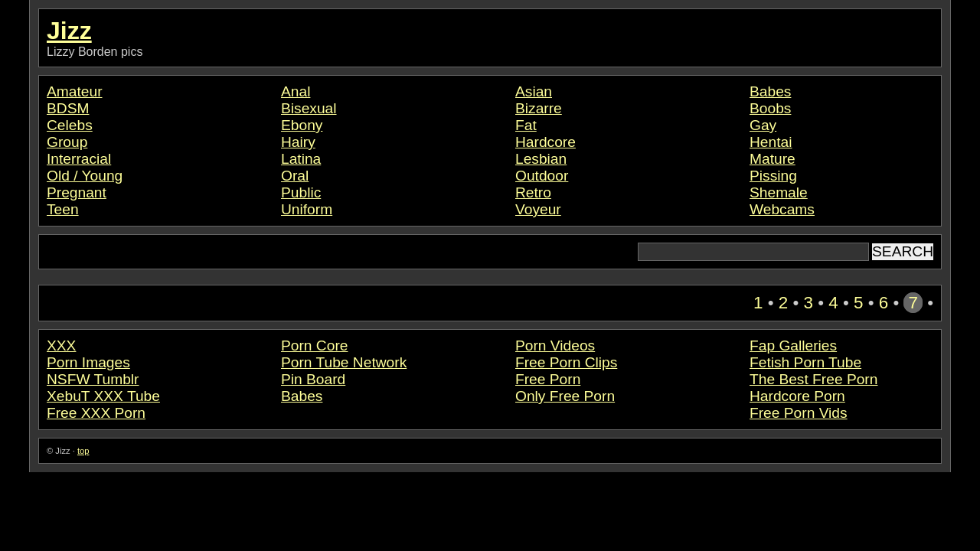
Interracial (79, 159)
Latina (301, 159)
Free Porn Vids (799, 413)
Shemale (779, 192)
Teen (63, 209)
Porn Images (88, 362)
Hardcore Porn (797, 396)
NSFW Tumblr (93, 379)
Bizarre (539, 108)
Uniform (307, 209)
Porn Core (314, 346)
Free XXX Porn (96, 413)
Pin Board (313, 379)
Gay (763, 125)
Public (301, 192)
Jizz (69, 31)
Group (67, 142)
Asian (534, 91)
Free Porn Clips (566, 362)
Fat (526, 125)
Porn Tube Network (344, 362)
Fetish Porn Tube (805, 362)
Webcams (782, 209)
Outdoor (542, 176)
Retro (533, 192)
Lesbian (541, 159)
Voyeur (538, 209)
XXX (61, 346)
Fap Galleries (793, 346)
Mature (773, 159)
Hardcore (546, 142)
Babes (770, 91)
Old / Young (85, 176)
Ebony (302, 125)
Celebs (70, 125)
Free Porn (548, 379)
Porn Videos (555, 346)
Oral (295, 176)
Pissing (773, 176)
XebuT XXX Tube (103, 396)
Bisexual (309, 108)
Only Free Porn (565, 396)
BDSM (68, 108)
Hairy (298, 142)
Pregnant (77, 192)
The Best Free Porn (813, 379)
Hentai (771, 142)
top (83, 451)
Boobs (770, 108)
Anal (296, 91)
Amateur (75, 91)
